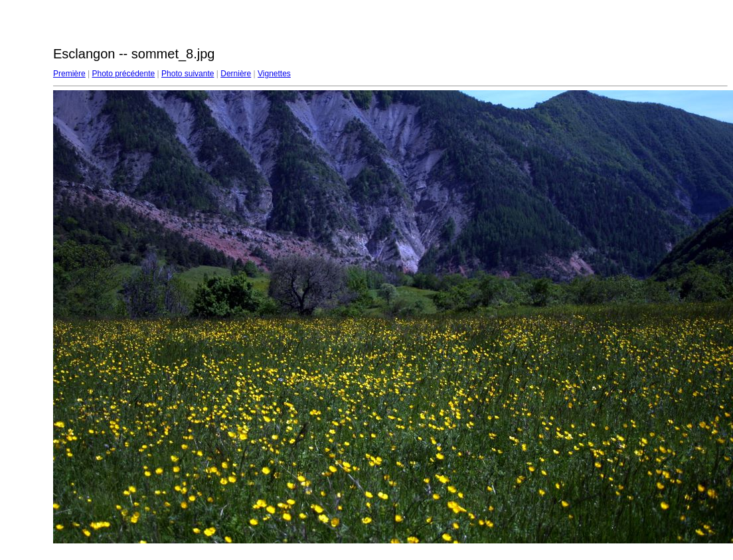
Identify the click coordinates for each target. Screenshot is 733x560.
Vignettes (274, 74)
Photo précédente (123, 74)
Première (69, 74)
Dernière (236, 74)
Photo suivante (188, 74)
